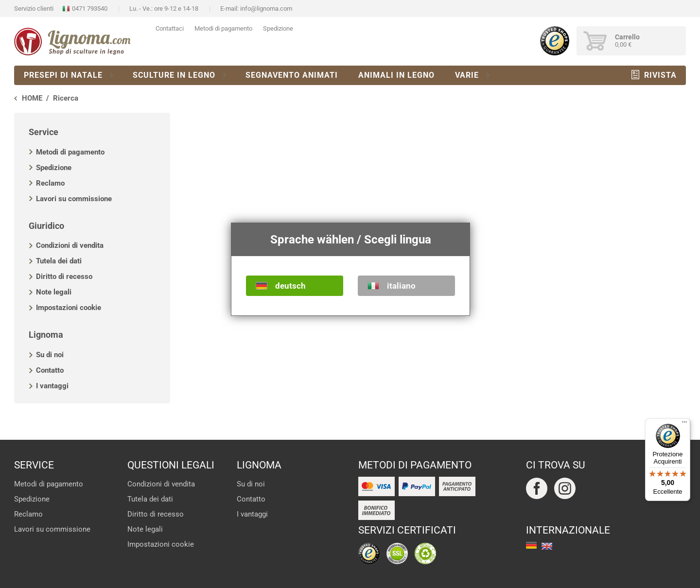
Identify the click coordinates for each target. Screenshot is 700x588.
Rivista (660, 75)
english (547, 546)
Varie (467, 75)
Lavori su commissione (74, 199)
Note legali (54, 292)
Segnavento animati (292, 75)
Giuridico (46, 226)
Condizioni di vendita (70, 245)
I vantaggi (52, 386)
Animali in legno (396, 75)
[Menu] (684, 424)
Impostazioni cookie (69, 308)
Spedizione (278, 28)
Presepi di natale (63, 75)
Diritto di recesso (64, 277)
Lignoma (46, 335)
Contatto (50, 370)
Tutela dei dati (59, 261)
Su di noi (50, 355)
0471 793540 (90, 9)
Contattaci (170, 28)
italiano (401, 286)
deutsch (290, 286)
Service (44, 132)
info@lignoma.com (266, 9)
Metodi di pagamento (223, 28)
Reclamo (50, 183)
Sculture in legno (174, 75)
